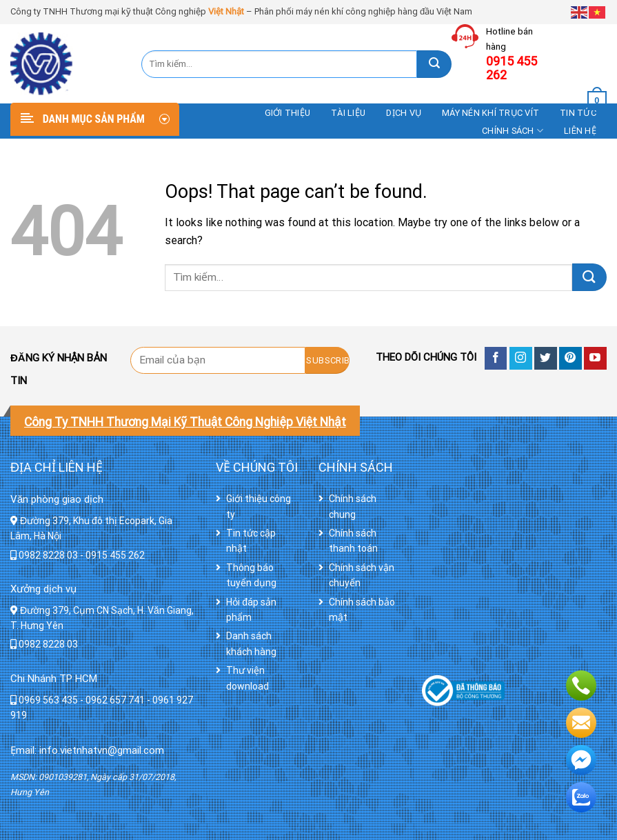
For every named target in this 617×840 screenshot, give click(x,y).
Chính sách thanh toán (353, 541)
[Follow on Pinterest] (570, 358)
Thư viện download (247, 678)
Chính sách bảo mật (362, 610)
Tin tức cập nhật (251, 541)
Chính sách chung (353, 506)
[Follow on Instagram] (521, 358)
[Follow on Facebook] (496, 358)
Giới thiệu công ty (259, 506)
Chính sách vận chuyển (362, 575)
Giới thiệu (288, 113)
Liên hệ (580, 131)
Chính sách (513, 131)
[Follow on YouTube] (595, 358)
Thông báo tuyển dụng (251, 575)
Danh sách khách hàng (251, 643)
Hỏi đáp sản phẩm (251, 610)
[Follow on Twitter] (546, 358)
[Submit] (434, 64)
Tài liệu (348, 113)
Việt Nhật (226, 11)
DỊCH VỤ (404, 113)
